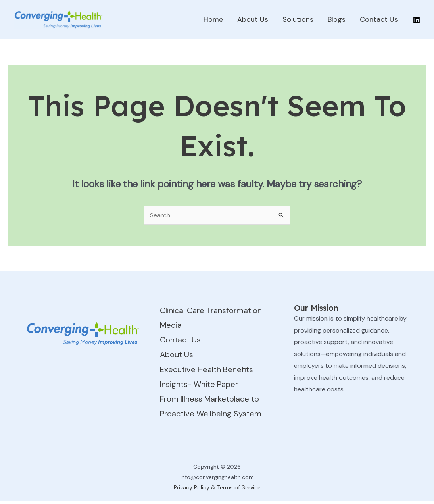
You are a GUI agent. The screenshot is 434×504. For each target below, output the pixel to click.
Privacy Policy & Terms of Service (217, 487)
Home (213, 19)
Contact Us (379, 19)
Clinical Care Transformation (211, 310)
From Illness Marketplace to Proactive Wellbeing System (211, 406)
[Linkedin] (417, 20)
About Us (253, 19)
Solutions (298, 19)
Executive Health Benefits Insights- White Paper (206, 377)
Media (171, 325)
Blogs (337, 19)
